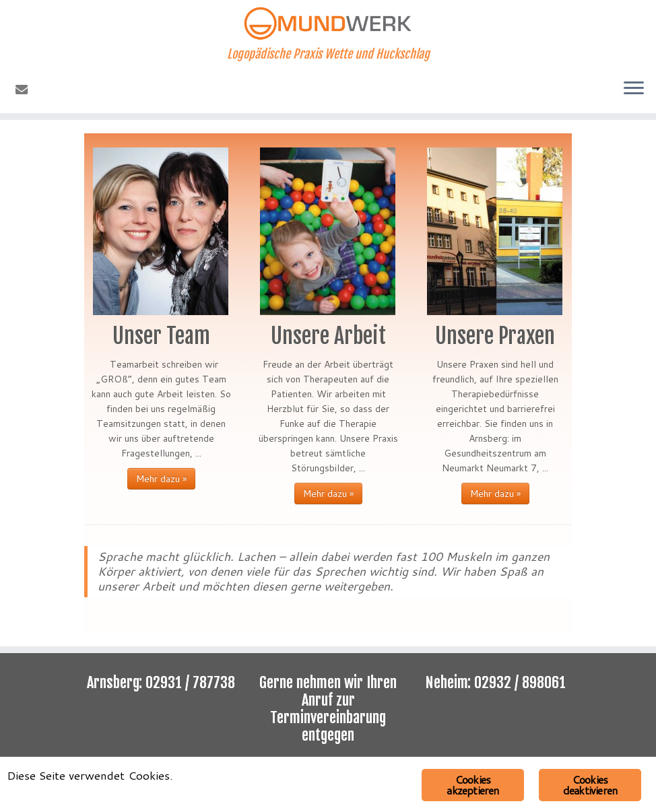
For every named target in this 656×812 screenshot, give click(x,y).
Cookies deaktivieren (590, 785)
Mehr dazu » (161, 479)
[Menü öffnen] (634, 89)
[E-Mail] (26, 90)
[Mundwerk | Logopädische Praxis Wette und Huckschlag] (328, 24)
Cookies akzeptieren (472, 785)
